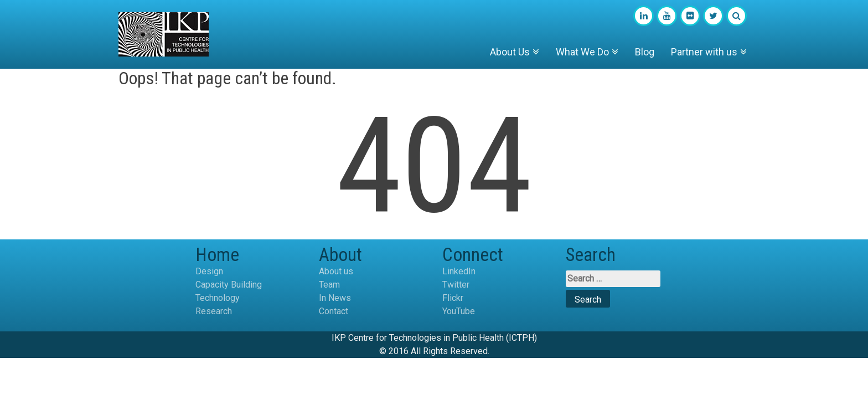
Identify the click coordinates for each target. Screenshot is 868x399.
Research (214, 311)
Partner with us (704, 52)
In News (335, 298)
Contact (334, 311)
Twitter (456, 285)
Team (329, 285)
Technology (218, 298)
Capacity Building (229, 285)
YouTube (459, 311)
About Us (510, 52)
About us (336, 271)
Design (209, 271)
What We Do (582, 52)
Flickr (453, 298)
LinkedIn (459, 271)
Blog (645, 52)
